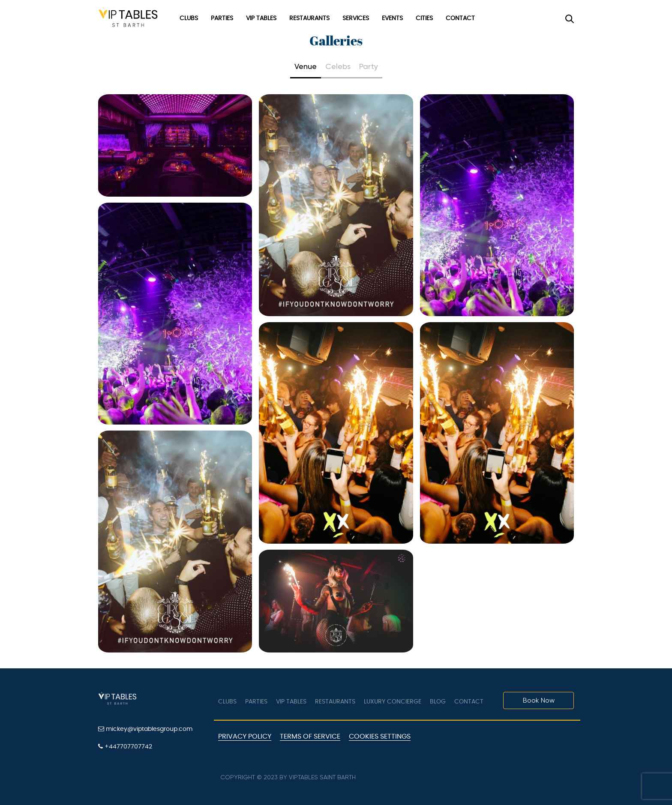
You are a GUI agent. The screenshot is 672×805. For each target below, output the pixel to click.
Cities (424, 18)
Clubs (189, 18)
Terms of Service (310, 736)
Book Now (539, 700)
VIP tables (291, 702)
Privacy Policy (245, 736)
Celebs (338, 66)
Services (356, 18)
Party (369, 66)
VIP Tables (261, 18)
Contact (460, 18)
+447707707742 (125, 747)
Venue (306, 66)
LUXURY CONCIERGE (393, 702)
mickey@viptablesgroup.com (145, 729)
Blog (438, 702)
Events (392, 18)
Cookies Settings (380, 736)
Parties (222, 18)
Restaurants (309, 18)
